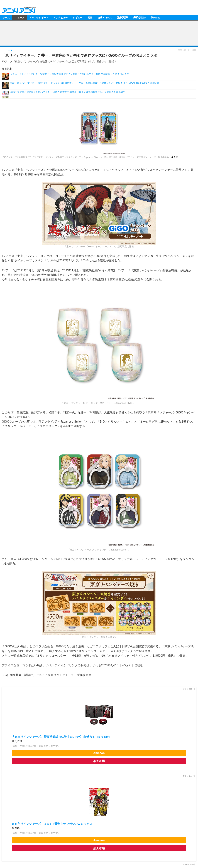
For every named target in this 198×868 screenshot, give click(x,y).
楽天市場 (99, 761)
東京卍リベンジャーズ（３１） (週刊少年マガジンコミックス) (52, 824)
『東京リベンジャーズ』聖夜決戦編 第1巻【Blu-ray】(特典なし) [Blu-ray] (61, 737)
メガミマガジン (139, 17)
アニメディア (122, 17)
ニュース (20, 17)
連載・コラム (105, 17)
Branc (155, 17)
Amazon (99, 753)
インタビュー (61, 17)
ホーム (6, 17)
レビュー (78, 17)
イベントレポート (39, 17)
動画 (90, 17)
